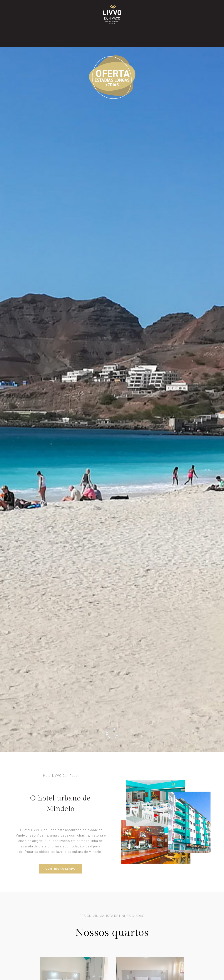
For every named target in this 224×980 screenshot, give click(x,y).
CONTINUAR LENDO (61, 869)
